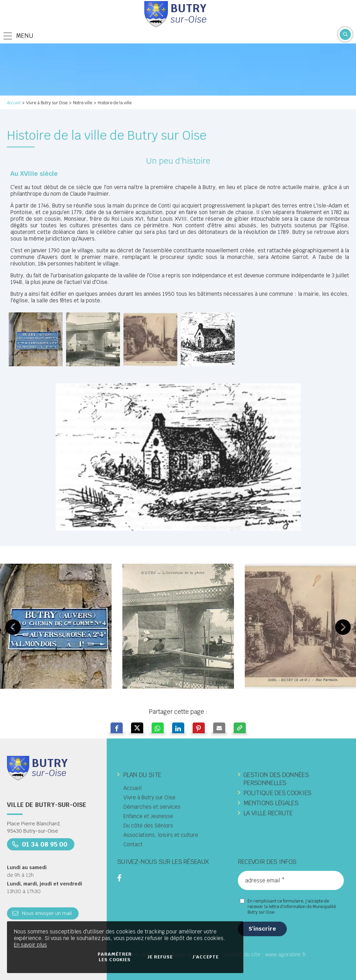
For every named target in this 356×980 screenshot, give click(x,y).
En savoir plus (30, 945)
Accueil (14, 103)
